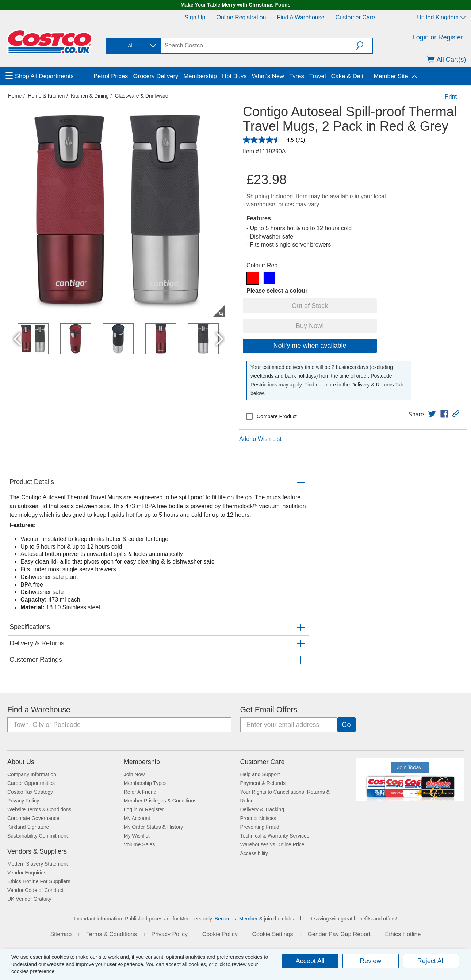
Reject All (431, 961)
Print (451, 97)
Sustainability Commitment (38, 836)
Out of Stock (310, 306)
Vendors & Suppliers (37, 851)
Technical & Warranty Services (275, 836)
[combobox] (133, 46)
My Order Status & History (154, 827)
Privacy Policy (23, 801)
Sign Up (195, 17)
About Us (21, 762)
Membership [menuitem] (200, 76)
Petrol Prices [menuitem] (111, 76)
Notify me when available (310, 346)
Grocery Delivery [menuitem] (156, 76)
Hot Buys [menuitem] (234, 76)
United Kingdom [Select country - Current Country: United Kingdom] (441, 17)
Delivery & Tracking (262, 809)
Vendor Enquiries (27, 873)
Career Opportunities (31, 783)
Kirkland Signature (28, 827)
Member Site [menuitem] (391, 76)
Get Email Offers (269, 710)
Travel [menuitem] (318, 76)
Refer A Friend (140, 792)
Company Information (32, 774)
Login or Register (438, 37)
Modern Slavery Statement (38, 864)
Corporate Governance (33, 818)
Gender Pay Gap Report (339, 934)
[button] (364, 46)
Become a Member (236, 919)
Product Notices (258, 818)
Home (15, 96)
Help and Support (260, 774)
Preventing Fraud (260, 827)
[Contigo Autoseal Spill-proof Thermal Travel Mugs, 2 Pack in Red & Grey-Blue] (269, 278)
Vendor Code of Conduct (35, 890)
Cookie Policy (220, 934)
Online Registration (241, 17)
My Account (137, 818)
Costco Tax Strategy (30, 792)
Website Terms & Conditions (39, 809)
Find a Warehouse (301, 17)
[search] (259, 46)
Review (370, 961)
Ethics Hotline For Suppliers (39, 881)
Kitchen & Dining (90, 96)
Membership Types (145, 783)
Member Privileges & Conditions (160, 801)
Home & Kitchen (46, 96)
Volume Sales (139, 844)
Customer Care (355, 17)
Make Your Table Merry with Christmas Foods (235, 5)
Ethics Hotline (403, 934)
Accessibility (254, 853)
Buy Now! (310, 326)
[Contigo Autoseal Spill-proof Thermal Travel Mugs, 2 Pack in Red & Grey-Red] (253, 278)
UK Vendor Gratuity (29, 899)
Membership (142, 762)
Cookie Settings (272, 934)
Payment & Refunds (263, 783)
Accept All (310, 961)
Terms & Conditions (112, 934)
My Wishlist (137, 836)
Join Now (134, 774)
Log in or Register (144, 809)
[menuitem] (49, 76)
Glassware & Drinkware (141, 96)
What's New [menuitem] (268, 76)
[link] (432, 414)
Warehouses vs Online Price (272, 844)
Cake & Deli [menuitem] (347, 76)
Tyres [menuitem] (297, 76)
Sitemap (61, 934)
